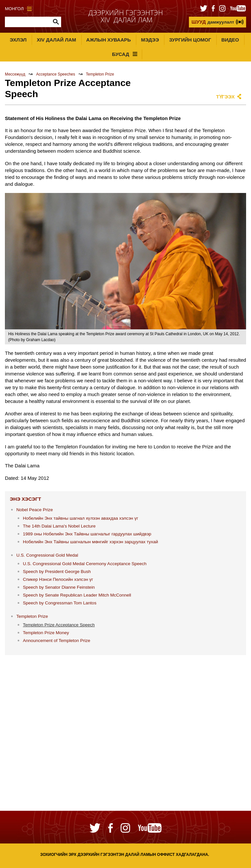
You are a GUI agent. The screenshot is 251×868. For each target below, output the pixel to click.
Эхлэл (18, 40)
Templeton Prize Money (46, 633)
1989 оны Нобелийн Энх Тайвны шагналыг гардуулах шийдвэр (87, 534)
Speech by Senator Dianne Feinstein (59, 587)
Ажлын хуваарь (109, 40)
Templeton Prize (100, 74)
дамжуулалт (213, 22)
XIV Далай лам (56, 40)
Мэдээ (150, 40)
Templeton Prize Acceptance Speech (59, 625)
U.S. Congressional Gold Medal (47, 555)
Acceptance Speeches (55, 74)
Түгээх (225, 97)
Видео (230, 40)
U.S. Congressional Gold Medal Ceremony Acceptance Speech (85, 564)
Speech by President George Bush (57, 572)
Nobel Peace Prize (35, 510)
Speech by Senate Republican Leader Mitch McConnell (77, 595)
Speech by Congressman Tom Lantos (60, 603)
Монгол (18, 9)
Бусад (125, 54)
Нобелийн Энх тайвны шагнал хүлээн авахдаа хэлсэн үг (81, 518)
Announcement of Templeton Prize (57, 641)
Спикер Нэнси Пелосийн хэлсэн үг (58, 579)
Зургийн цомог (190, 40)
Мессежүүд (15, 74)
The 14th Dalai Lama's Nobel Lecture (59, 526)
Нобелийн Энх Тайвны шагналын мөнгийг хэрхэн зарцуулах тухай (91, 542)
